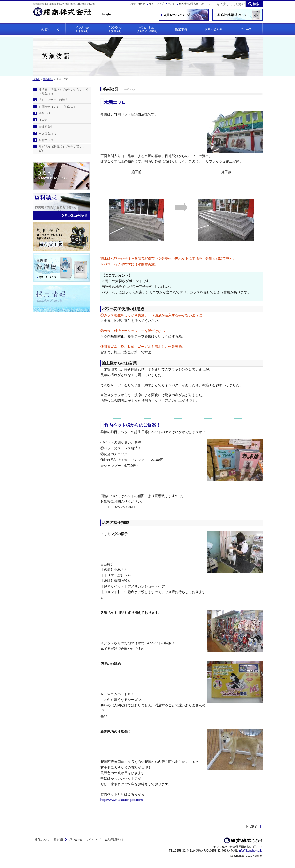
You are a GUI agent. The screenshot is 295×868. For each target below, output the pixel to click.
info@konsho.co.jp (251, 851)
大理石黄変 (46, 127)
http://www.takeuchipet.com (122, 800)
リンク (171, 4)
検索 (256, 4)
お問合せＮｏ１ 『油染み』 (58, 107)
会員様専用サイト (114, 840)
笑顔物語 (48, 79)
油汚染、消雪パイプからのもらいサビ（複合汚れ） (63, 91)
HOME (36, 79)
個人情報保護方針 (189, 4)
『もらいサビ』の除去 (53, 100)
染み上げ (45, 113)
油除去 (43, 120)
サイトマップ (156, 4)
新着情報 (59, 840)
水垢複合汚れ (47, 133)
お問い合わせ (138, 4)
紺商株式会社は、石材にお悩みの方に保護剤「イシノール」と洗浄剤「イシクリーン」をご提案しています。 (65, 9)
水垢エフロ (46, 140)
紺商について (42, 840)
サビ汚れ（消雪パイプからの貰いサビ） (62, 149)
